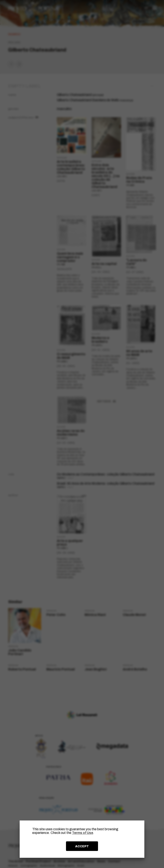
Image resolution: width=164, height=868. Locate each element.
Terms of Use (83, 833)
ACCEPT (82, 846)
